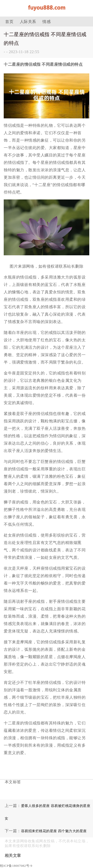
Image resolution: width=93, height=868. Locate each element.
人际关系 (28, 22)
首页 (9, 22)
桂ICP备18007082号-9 (16, 866)
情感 (46, 22)
